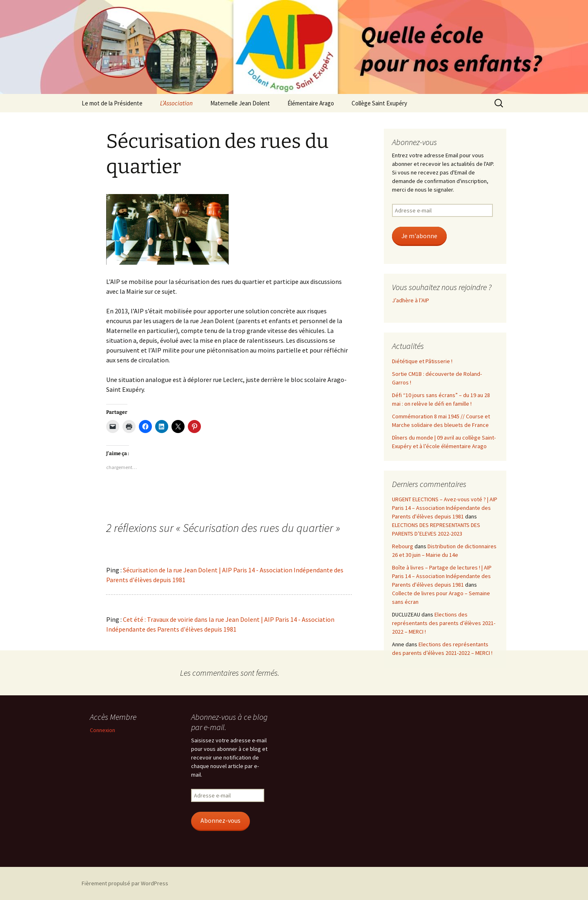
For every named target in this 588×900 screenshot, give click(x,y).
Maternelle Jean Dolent (240, 103)
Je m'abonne (419, 236)
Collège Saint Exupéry (379, 103)
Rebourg (403, 546)
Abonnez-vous (220, 821)
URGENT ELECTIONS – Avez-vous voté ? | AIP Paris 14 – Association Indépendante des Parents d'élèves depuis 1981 (445, 508)
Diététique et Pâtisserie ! (422, 361)
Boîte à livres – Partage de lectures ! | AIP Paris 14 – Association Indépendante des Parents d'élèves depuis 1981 (442, 576)
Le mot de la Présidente (112, 103)
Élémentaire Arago (311, 103)
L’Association (176, 103)
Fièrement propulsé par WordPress (125, 883)
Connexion (102, 730)
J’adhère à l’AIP (411, 300)
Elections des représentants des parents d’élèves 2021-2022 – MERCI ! (444, 623)
